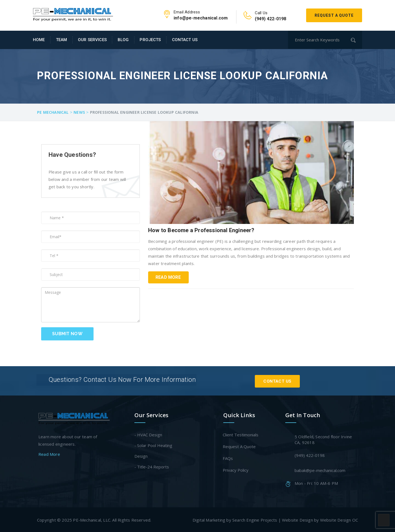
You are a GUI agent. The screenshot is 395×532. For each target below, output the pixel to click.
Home (39, 40)
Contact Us (185, 40)
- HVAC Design (148, 434)
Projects (150, 40)
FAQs (228, 457)
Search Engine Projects (255, 519)
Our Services (92, 40)
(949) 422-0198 (310, 454)
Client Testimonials (241, 434)
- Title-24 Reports (152, 466)
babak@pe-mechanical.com (320, 470)
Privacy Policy (236, 469)
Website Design (297, 519)
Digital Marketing (209, 519)
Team (62, 40)
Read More (168, 277)
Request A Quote (334, 15)
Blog (123, 40)
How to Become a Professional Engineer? (201, 230)
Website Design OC (339, 519)
